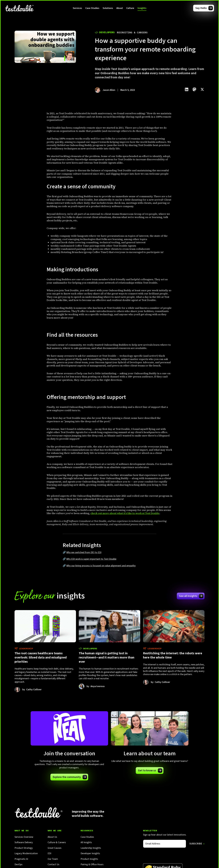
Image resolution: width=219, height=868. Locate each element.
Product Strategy (24, 848)
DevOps (19, 864)
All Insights (86, 842)
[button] (77, 8)
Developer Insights (90, 853)
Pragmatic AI (21, 859)
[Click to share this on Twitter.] (202, 89)
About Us (52, 837)
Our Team (53, 859)
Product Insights (89, 859)
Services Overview (24, 837)
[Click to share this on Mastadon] (194, 89)
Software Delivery (24, 842)
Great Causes (55, 848)
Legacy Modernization (26, 853)
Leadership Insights (91, 848)
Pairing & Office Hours (92, 864)
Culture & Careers (57, 842)
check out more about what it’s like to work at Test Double (125, 513)
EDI (49, 853)
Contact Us (53, 864)
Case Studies (92, 8)
